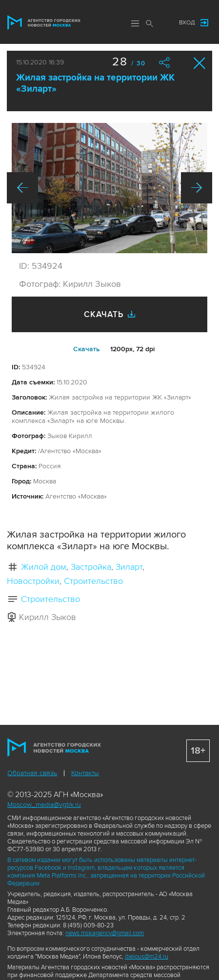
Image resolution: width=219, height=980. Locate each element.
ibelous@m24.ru (147, 957)
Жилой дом (44, 567)
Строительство (93, 581)
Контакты (85, 773)
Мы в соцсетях (162, 23)
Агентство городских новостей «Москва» (44, 22)
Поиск (150, 23)
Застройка (91, 567)
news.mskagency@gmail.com (105, 933)
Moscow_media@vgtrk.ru (44, 805)
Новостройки (33, 581)
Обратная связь (32, 773)
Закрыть (200, 63)
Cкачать (87, 349)
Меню (135, 23)
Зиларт (129, 567)
